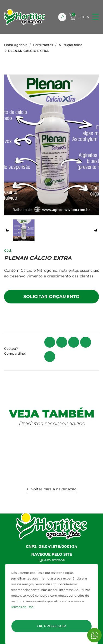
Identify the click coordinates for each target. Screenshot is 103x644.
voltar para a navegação (51, 489)
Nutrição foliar (70, 45)
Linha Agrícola (16, 45)
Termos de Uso (22, 607)
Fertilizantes (43, 45)
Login (84, 17)
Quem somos (52, 560)
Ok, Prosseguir (52, 626)
